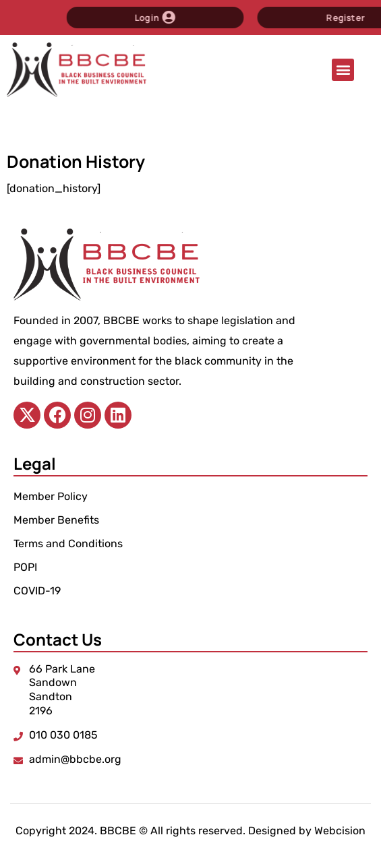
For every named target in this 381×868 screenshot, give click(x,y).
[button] (343, 70)
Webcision (340, 831)
